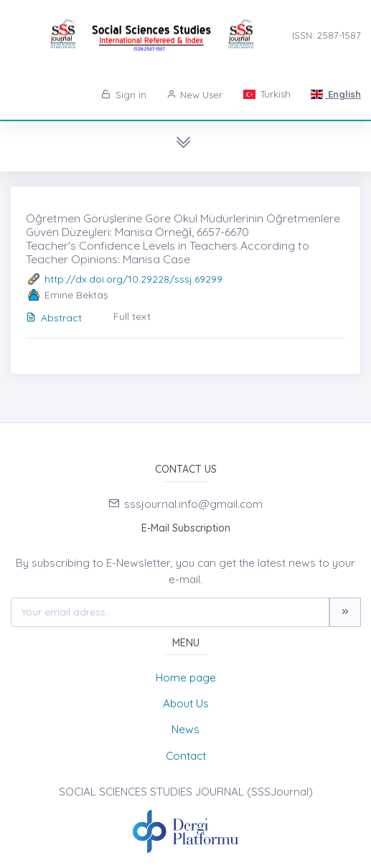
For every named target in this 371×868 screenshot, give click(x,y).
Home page (186, 678)
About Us (186, 703)
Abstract (54, 318)
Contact (186, 756)
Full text (132, 316)
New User (195, 95)
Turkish (266, 94)
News (185, 729)
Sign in (124, 95)
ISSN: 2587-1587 (327, 35)
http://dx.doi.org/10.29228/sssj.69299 (133, 279)
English (336, 94)
